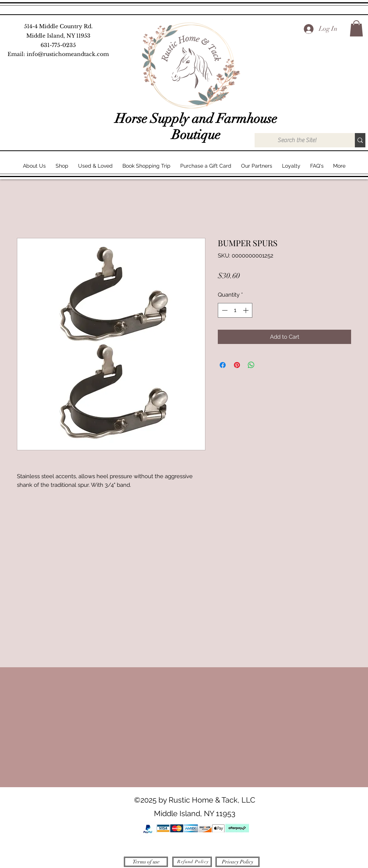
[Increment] (247, 310)
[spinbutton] (235, 310)
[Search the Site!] (297, 140)
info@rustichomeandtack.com (68, 54)
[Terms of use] (146, 862)
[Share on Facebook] (223, 365)
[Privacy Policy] (238, 862)
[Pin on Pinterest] (237, 365)
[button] (356, 28)
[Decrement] (224, 310)
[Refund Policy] (192, 862)
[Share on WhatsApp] (251, 365)
